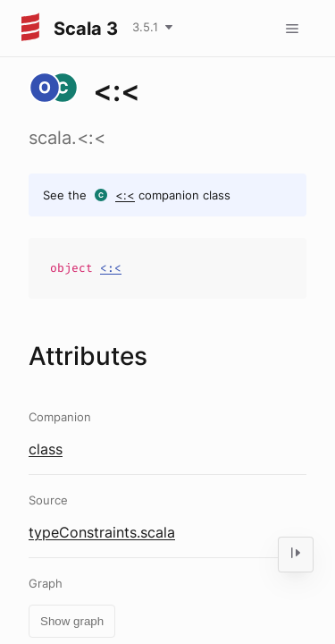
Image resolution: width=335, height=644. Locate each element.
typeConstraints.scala (102, 532)
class (46, 449)
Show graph (72, 621)
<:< (125, 195)
